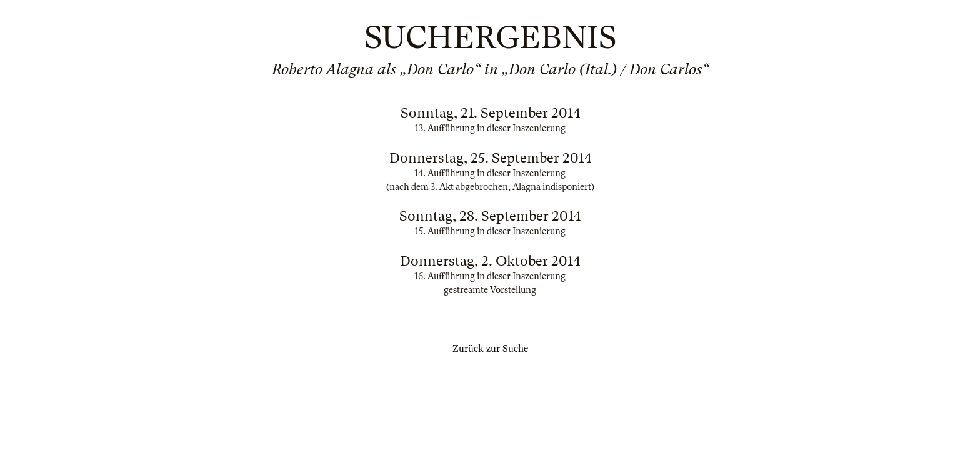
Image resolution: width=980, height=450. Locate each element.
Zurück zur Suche (490, 349)
